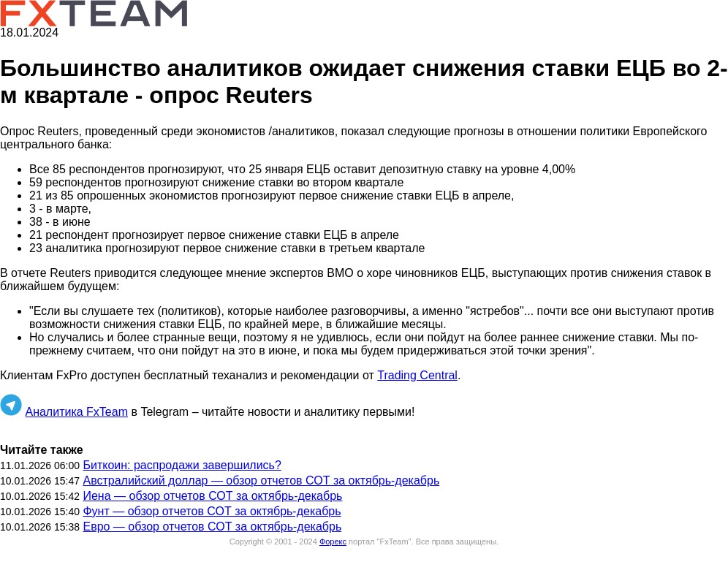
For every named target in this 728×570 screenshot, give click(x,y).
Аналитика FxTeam (76, 412)
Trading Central (417, 375)
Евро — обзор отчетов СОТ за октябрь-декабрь (212, 527)
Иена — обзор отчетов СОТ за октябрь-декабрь (212, 496)
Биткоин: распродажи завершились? (182, 465)
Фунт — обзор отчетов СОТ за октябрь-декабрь (212, 511)
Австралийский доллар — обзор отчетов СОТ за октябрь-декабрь (261, 480)
